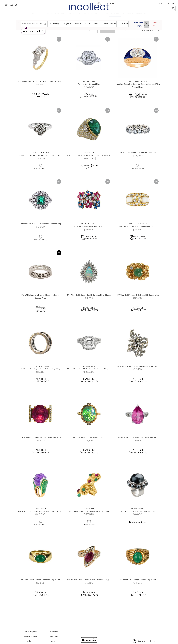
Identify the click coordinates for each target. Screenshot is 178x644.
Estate (70, 32)
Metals (96, 24)
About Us (54, 632)
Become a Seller (30, 637)
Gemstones (108, 24)
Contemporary (89, 32)
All (107, 32)
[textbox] (154, 8)
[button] (129, 4)
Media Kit (30, 641)
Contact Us (11, 5)
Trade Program (30, 632)
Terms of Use (54, 641)
